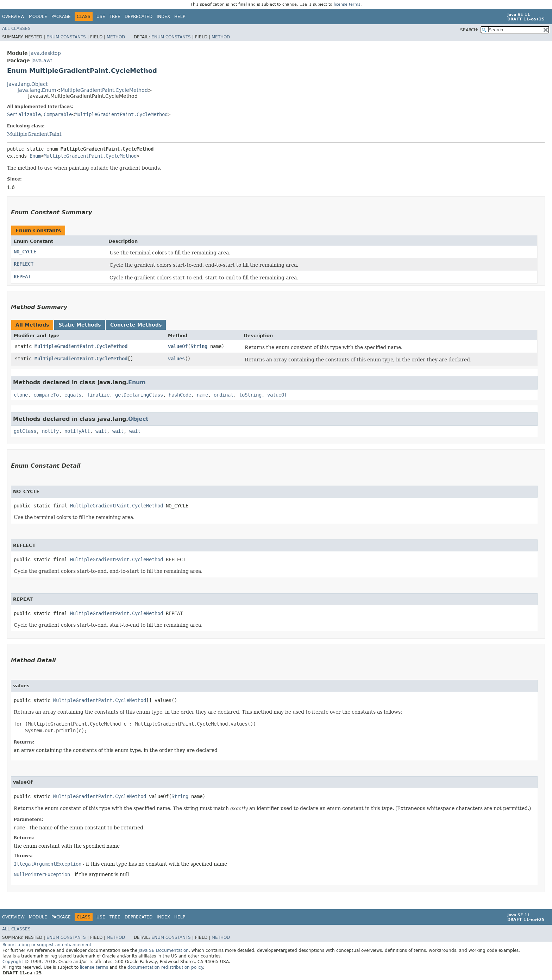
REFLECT (24, 264)
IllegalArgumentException (48, 864)
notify (50, 431)
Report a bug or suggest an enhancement (47, 945)
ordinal (224, 395)
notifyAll (77, 431)
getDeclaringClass (139, 395)
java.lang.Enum (37, 90)
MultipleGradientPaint (34, 134)
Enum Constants (66, 37)
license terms (347, 4)
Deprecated (139, 17)
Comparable (58, 114)
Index (163, 17)
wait (101, 431)
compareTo (46, 395)
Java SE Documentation (164, 950)
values (176, 359)
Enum (35, 156)
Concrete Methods (136, 325)
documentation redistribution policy (165, 967)
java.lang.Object (27, 84)
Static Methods (80, 325)
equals (73, 395)
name (202, 395)
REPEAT (22, 277)
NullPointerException (42, 874)
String (199, 346)
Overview (13, 17)
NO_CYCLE (25, 252)
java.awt (42, 61)
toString (250, 395)
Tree (115, 17)
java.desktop (45, 53)
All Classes (16, 29)
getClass (25, 431)
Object (138, 419)
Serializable (24, 114)
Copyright (13, 962)
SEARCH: (469, 30)
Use (101, 17)
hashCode (180, 395)
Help (180, 17)
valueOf (178, 346)
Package (61, 17)
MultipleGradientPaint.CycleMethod (104, 90)
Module (38, 17)
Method (116, 37)
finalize (98, 395)
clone (21, 395)
